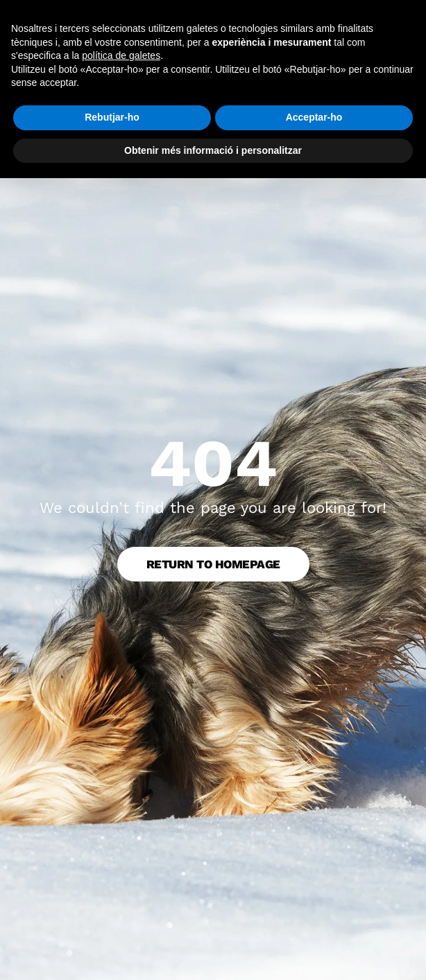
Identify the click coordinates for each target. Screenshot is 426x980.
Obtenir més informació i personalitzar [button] (213, 150)
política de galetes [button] (121, 55)
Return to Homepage (213, 564)
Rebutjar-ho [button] (112, 117)
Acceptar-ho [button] (314, 117)
